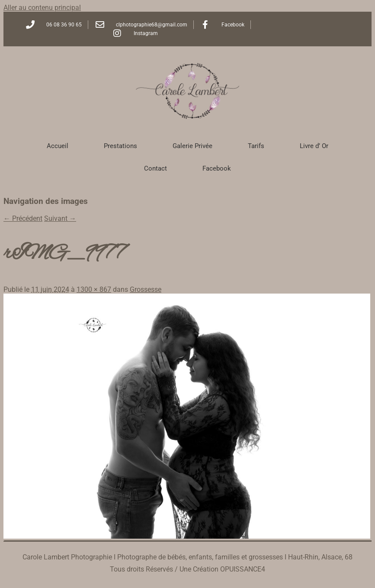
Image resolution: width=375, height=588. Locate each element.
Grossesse (146, 289)
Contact (155, 168)
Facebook (217, 168)
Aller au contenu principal (42, 8)
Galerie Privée (192, 146)
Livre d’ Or (314, 146)
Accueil (58, 146)
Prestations (120, 146)
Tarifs (256, 146)
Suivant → (60, 218)
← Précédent (23, 218)
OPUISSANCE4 (243, 569)
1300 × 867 (94, 289)
